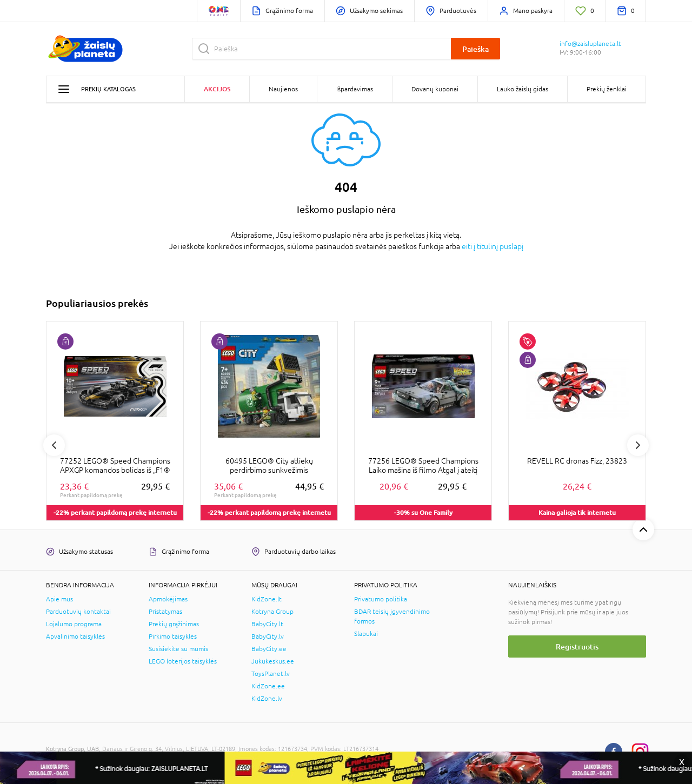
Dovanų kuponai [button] (435, 89)
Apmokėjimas (168, 599)
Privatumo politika (381, 599)
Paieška (475, 49)
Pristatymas (165, 612)
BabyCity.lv (268, 636)
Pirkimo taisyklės (173, 636)
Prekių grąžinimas (174, 624)
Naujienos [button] (283, 89)
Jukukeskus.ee (273, 661)
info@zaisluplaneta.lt (590, 44)
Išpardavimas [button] (355, 89)
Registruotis (577, 646)
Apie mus (59, 599)
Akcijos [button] (217, 89)
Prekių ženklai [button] (607, 89)
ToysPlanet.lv (271, 674)
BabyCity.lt (267, 624)
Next (638, 445)
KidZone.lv (267, 699)
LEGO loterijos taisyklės (183, 661)
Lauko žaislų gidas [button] (523, 89)
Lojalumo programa (74, 624)
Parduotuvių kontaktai (78, 612)
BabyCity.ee (269, 649)
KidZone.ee (268, 686)
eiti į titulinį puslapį (493, 246)
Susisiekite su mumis (178, 649)
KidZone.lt (267, 599)
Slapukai (366, 634)
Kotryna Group (272, 612)
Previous (54, 445)
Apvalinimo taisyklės (75, 636)
